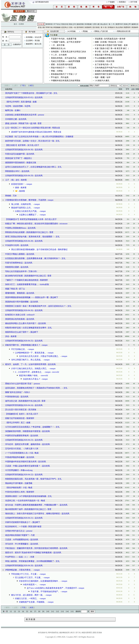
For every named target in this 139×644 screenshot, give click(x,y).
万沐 (15, 196)
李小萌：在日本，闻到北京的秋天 (109, 52)
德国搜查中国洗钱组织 (15, 163)
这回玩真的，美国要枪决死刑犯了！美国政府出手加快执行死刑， (33, 388)
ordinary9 (31, 315)
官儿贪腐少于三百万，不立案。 (29, 578)
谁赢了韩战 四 (11, 289)
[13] (62, 611)
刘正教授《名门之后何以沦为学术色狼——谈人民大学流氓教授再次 (34, 137)
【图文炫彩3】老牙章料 (15, 145)
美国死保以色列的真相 (15, 319)
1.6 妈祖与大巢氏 (102, 81)
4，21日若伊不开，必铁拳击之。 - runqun (33, 372)
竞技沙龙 (65, 24)
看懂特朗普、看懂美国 (15, 293)
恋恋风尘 (65, 27)
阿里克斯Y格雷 (35, 527)
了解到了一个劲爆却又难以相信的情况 (22, 280)
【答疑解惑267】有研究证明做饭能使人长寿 (24, 219)
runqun (29, 184)
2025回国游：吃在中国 (105, 61)
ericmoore (64, 224)
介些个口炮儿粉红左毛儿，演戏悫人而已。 (30, 369)
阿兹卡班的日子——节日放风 (64, 68)
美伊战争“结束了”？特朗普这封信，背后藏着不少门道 (28, 93)
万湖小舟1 (33, 271)
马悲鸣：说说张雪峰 (14, 106)
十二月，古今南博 (59, 55)
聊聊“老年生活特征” (14, 392)
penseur (41, 115)
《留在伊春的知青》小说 (16, 488)
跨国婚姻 (57, 27)
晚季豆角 (9, 110)
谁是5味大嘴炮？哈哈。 (29, 376)
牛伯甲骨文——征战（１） (17, 557)
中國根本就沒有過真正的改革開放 (66, 81)
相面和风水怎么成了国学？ (17, 332)
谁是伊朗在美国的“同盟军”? (17, 535)
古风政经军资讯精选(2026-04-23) (19, 440)
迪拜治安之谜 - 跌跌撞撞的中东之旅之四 (23, 401)
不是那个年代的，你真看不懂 (64, 39)
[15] (72, 611)
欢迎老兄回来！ (18, 184)
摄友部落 (80, 24)
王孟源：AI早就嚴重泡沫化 (17, 540)
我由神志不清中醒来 (14, 483)
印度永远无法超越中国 (15, 154)
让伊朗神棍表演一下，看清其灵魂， (31, 353)
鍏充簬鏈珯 (43, 633)
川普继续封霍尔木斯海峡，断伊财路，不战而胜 (26, 200)
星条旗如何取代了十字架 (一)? (64, 74)
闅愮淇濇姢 (97, 633)
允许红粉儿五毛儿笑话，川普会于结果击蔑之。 (39, 356)
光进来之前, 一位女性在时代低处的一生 (22, 501)
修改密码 (29, 44)
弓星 (33, 535)
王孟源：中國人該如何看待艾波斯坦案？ (23, 466)
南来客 (24, 180)
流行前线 (96, 27)
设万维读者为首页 (42, 2)
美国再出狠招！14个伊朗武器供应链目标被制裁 (26, 496)
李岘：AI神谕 (57, 71)
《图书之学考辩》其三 (15, 423)
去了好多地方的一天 (104, 64)
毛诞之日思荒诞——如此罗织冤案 (66, 61)
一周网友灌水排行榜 (123, 31)
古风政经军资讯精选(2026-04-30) (19, 150)
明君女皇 (56, 128)
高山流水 (104, 24)
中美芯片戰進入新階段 (15, 254)
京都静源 (69, 137)
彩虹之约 (72, 24)
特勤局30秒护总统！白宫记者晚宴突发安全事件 (26, 328)
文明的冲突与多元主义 (15, 531)
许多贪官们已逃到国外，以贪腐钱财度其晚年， (39, 581)
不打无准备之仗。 (19, 349)
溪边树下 (54, 297)
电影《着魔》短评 (103, 77)
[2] (15, 611)
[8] (39, 611)
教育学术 (119, 24)
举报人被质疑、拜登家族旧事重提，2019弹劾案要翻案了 (30, 561)
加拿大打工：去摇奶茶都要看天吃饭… (22, 284)
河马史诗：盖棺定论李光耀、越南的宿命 (23, 444)
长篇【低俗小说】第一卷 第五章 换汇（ (112, 48)
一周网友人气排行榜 (100, 31)
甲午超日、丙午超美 (60, 77)
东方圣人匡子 (33, 145)
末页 (31, 86)
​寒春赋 (8, 196)
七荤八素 (96, 24)
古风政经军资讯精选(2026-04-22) (19, 475)
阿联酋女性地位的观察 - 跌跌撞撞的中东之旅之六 (27, 232)
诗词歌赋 (88, 24)
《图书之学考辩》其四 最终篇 (18, 102)
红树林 (21, 24)
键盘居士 (28, 158)
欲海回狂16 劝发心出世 (15, 315)
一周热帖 (84, 31)
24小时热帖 (71, 31)
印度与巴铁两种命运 (14, 263)
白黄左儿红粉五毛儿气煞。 (27, 211)
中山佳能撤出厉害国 (104, 58)
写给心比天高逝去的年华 (16, 271)
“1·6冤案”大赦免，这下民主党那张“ (66, 42)
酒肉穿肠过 (63, 249)
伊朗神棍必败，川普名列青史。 (19, 570)
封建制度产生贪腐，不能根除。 (33, 602)
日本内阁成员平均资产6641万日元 (109, 68)
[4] (23, 611)
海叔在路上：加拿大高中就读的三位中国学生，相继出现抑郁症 (33, 514)
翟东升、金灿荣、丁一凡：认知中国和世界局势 (26, 364)
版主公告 (38, 44)
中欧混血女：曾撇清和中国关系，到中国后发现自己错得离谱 (32, 548)
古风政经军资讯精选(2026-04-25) (19, 341)
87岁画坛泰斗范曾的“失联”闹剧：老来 (111, 45)
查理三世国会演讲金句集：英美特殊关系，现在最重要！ (30, 237)
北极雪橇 (28, 483)
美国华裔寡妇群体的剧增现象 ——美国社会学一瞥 (27, 297)
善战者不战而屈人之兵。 (22, 208)
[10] (48, 611)
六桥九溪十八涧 (31, 449)
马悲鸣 (27, 106)
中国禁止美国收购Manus (16, 228)
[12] (57, 611)
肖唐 (32, 557)
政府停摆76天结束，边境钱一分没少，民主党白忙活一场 (30, 141)
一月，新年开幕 (58, 45)
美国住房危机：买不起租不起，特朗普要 (69, 58)
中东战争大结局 (12, 245)
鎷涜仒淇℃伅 (76, 633)
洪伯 (7, 336)
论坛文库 (38, 37)
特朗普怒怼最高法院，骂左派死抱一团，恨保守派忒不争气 (31, 479)
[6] (31, 611)
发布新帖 (29, 37)
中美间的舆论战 (12, 397)
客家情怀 (44, 280)
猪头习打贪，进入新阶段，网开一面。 (28, 595)
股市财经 (80, 27)
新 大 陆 (104, 27)
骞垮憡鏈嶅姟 (53, 633)
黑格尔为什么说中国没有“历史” (19, 384)
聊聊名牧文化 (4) (58, 48)
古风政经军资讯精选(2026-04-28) (19, 241)
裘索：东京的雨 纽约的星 (62, 64)
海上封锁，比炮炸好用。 (22, 204)
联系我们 (123, 2)
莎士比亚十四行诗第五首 (16, 410)
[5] (27, 611)
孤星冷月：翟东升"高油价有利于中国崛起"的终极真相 (28, 553)
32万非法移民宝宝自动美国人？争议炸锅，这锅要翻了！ (30, 427)
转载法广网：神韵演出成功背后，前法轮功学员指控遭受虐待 (32, 224)
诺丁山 (22, 289)
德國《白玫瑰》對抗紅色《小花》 (109, 42)
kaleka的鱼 (45, 284)
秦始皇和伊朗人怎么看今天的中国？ (21, 323)
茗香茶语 (49, 24)
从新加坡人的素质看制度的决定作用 (21, 115)
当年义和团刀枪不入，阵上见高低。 (27, 360)
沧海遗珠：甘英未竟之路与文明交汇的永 (69, 52)
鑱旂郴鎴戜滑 (64, 633)
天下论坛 (57, 24)
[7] (35, 611)
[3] (19, 611)
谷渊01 (18, 110)
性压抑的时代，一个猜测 (16, 527)
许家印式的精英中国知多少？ (18, 522)
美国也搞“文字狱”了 (14, 158)
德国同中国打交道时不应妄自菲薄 (109, 74)
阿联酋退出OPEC (13, 171)
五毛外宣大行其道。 (14, 449)
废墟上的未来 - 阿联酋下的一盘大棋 (21, 123)
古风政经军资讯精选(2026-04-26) (19, 310)
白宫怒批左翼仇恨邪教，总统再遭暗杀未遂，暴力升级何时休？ (33, 258)
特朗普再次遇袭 (12, 267)
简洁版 (37, 41)
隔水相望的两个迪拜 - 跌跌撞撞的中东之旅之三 (26, 509)
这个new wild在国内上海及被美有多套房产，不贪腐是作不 (52, 588)
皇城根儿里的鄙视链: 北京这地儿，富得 (112, 71)
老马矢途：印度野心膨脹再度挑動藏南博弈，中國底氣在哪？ (32, 505)
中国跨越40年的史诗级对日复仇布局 (21, 462)
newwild (56, 372)
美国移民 (135, 27)
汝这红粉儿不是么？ (32, 379)
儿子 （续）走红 (12, 180)
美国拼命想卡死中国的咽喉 (17, 302)
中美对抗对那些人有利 (15, 492)
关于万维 (134, 2)
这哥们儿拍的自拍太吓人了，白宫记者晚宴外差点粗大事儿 (31, 167)
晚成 (37, 453)
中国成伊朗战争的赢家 (15, 457)
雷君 (40, 123)
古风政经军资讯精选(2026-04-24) (19, 405)
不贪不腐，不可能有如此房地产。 (45, 592)
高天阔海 (32, 410)
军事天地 (49, 27)
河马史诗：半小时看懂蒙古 (17, 544)
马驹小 (27, 392)
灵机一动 (72, 27)
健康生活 (135, 24)
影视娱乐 (112, 27)
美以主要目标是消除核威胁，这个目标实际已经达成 (34, 249)
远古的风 (39, 97)
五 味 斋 (41, 24)
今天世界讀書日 (12, 470)
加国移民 (88, 27)
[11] (53, 611)
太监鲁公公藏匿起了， (29, 215)
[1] (11, 611)
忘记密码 (29, 41)
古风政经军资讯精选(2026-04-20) (19, 566)
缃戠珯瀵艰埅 (87, 633)
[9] (43, 611)
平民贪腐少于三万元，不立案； (25, 574)
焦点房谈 (119, 27)
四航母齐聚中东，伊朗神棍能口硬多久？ (23, 345)
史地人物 (41, 27)
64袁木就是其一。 (31, 585)
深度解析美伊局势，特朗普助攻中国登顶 (23, 431)
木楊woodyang (27, 470)
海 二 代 (112, 24)
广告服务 (111, 2)
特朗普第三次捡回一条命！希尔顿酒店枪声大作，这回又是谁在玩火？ (35, 306)
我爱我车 (127, 27)
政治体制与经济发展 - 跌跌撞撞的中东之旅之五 (26, 276)
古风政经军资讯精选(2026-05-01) (19, 97)
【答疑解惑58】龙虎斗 (15, 414)
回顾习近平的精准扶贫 (15, 418)
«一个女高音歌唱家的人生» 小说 (19, 453)
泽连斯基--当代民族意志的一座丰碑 (110, 39)
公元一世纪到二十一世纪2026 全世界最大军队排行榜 (28, 128)
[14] (67, 611)
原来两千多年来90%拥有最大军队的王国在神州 (32, 132)
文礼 (55, 93)
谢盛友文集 (31, 163)
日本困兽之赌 (11, 119)
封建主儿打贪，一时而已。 (27, 599)
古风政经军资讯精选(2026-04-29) (19, 176)
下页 (23, 86)
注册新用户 (17, 44)
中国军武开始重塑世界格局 (17, 436)
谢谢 (17, 188)
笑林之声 (127, 24)
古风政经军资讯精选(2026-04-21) (19, 518)
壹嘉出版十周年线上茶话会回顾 (108, 55)
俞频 (35, 102)
